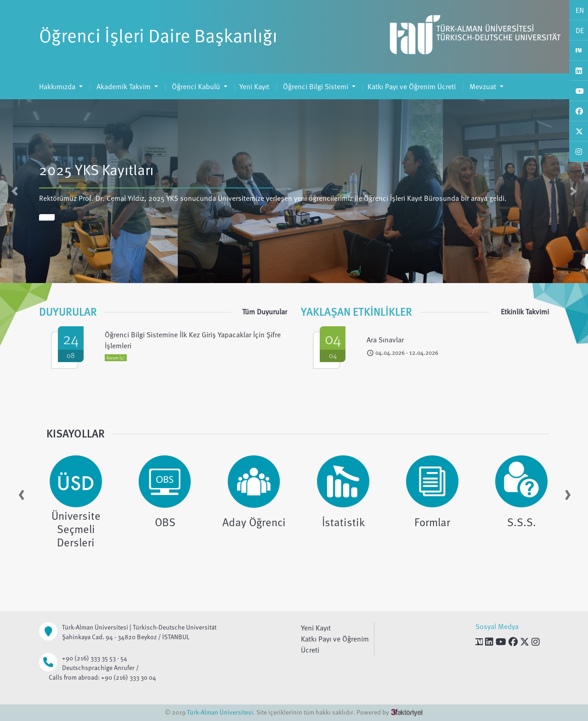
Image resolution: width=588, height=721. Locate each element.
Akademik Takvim (124, 86)
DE (580, 30)
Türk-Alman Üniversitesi (220, 712)
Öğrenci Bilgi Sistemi (316, 86)
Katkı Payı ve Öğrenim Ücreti (412, 86)
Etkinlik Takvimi (525, 312)
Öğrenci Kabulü (196, 86)
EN (580, 10)
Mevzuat (483, 86)
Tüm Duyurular (265, 312)
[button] (15, 191)
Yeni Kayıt (254, 86)
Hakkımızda (58, 86)
